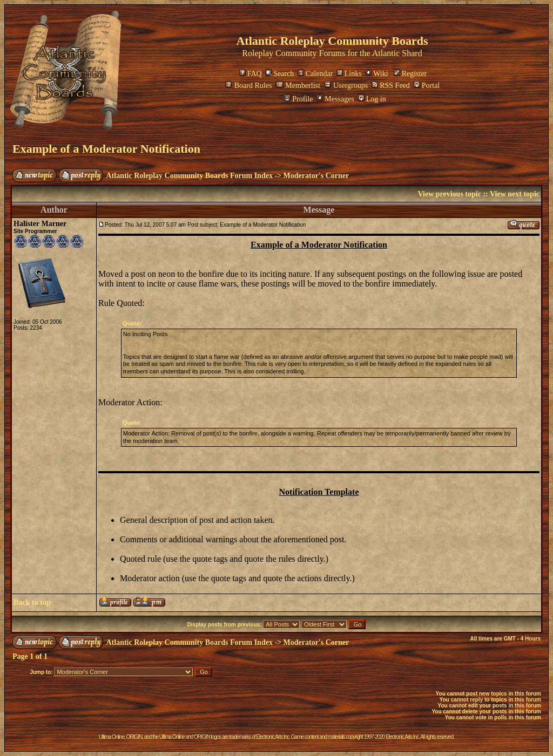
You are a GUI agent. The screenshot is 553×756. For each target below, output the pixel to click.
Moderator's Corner (316, 176)
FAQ (251, 74)
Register (410, 74)
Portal (427, 86)
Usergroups (346, 86)
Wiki (376, 74)
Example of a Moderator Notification (106, 149)
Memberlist (298, 86)
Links (349, 74)
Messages (335, 99)
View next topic (515, 194)
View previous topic (449, 194)
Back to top (32, 602)
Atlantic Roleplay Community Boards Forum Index (190, 176)
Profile (298, 99)
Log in (372, 99)
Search (279, 74)
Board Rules (249, 86)
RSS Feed (391, 86)
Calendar (315, 74)
